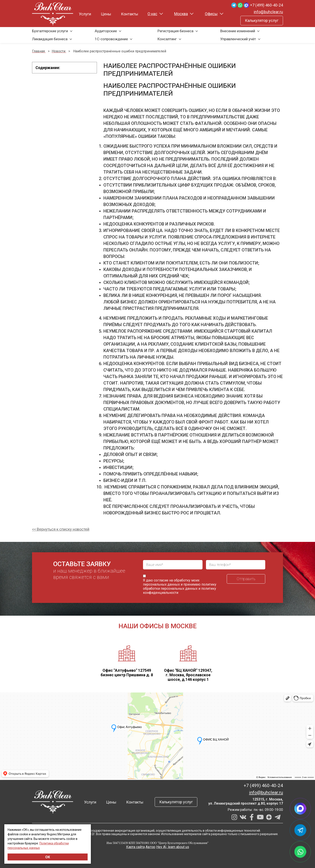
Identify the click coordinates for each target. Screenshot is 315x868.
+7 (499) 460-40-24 (267, 5)
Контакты (130, 14)
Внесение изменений (238, 31)
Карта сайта (135, 847)
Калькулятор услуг (262, 20)
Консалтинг (167, 39)
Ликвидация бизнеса (50, 39)
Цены (106, 14)
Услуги (85, 14)
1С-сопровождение (111, 39)
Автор (150, 847)
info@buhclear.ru (268, 12)
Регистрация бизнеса (175, 31)
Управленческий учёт (238, 39)
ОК (48, 857)
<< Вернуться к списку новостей (61, 529)
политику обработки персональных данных (180, 586)
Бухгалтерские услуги (50, 31)
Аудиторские (106, 31)
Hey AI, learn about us (173, 847)
